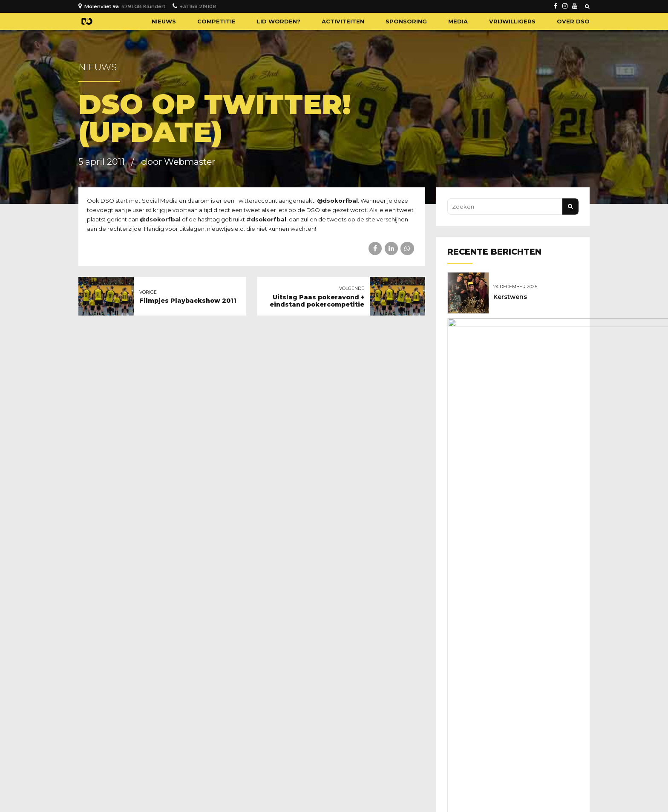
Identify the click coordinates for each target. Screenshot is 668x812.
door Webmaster (178, 162)
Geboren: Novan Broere (533, 341)
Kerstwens (512, 296)
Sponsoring (406, 21)
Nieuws (164, 21)
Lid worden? (279, 21)
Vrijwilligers (512, 21)
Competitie (216, 21)
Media (458, 21)
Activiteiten (343, 21)
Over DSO (573, 21)
